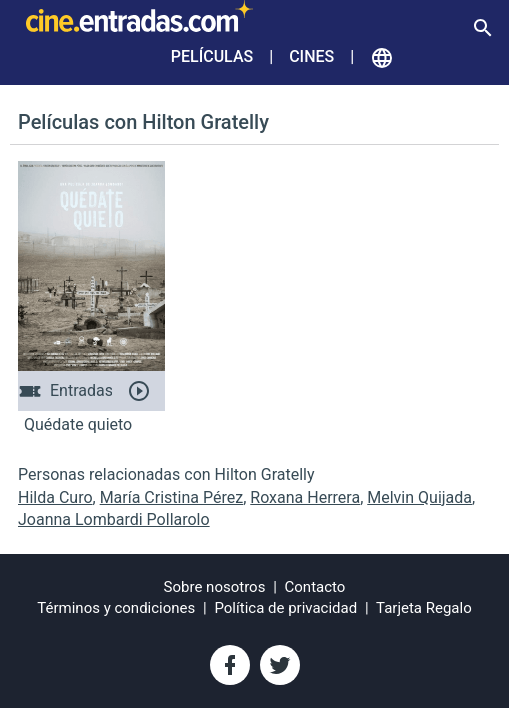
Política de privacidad (285, 608)
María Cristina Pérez (172, 497)
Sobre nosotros (215, 587)
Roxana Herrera (305, 497)
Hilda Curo (55, 497)
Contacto (315, 587)
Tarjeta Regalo (424, 608)
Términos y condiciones (116, 608)
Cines (311, 56)
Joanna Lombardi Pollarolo (114, 519)
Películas (212, 56)
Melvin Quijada (419, 497)
